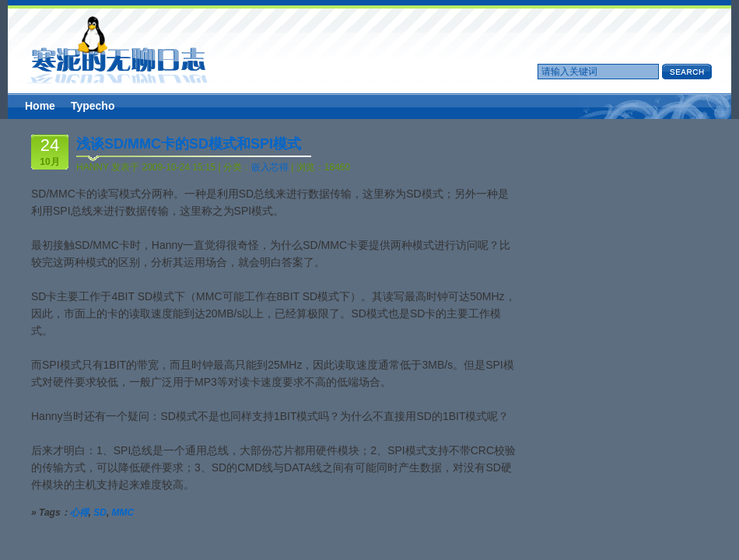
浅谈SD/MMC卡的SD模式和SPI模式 (189, 144)
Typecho (93, 106)
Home (40, 106)
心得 (79, 513)
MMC (123, 513)
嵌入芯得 (270, 167)
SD (100, 513)
